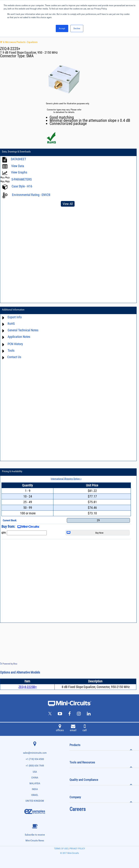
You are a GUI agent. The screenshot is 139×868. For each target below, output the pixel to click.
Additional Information (13, 310)
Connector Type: (13, 56)
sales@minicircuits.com (35, 753)
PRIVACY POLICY (77, 849)
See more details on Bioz (128, 664)
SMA (30, 56)
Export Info (15, 317)
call (85, 728)
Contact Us (14, 357)
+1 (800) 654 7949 (35, 766)
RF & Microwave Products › (14, 42)
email (73, 728)
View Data (18, 166)
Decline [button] (77, 28)
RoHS (11, 324)
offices (60, 728)
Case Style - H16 (22, 186)
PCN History (15, 344)
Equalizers (32, 42)
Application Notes (19, 337)
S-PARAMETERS (22, 179)
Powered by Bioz (9, 664)
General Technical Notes (23, 330)
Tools (11, 350)
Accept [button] (62, 28)
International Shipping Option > (66, 479)
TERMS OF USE (61, 849)
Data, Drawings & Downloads (16, 152)
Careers (78, 809)
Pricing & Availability (12, 471)
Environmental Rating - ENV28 (31, 195)
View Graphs (19, 172)
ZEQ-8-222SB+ (28, 687)
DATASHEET (18, 159)
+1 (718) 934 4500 (35, 759)
